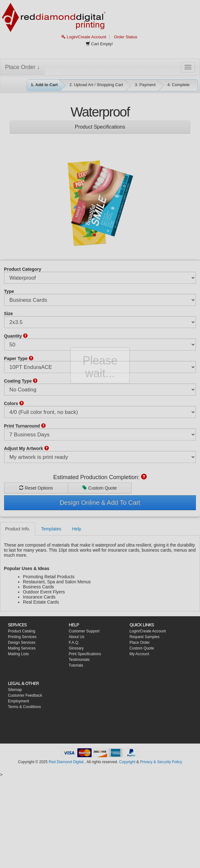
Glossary (76, 648)
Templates (51, 529)
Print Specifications (85, 654)
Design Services (22, 643)
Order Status (126, 37)
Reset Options (36, 488)
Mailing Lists (18, 654)
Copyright (127, 762)
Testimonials (79, 660)
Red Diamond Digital (66, 762)
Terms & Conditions (24, 707)
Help (77, 529)
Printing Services (22, 637)
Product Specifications (100, 127)
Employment (19, 701)
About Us (77, 637)
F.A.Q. (74, 643)
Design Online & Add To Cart (100, 503)
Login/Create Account (84, 37)
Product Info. (18, 529)
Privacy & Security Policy (161, 762)
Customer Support (84, 631)
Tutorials (76, 665)
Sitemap (15, 690)
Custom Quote (100, 488)
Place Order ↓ (23, 67)
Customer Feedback (25, 695)
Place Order (139, 643)
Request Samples (144, 637)
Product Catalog (22, 631)
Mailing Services (22, 648)
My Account (139, 654)
